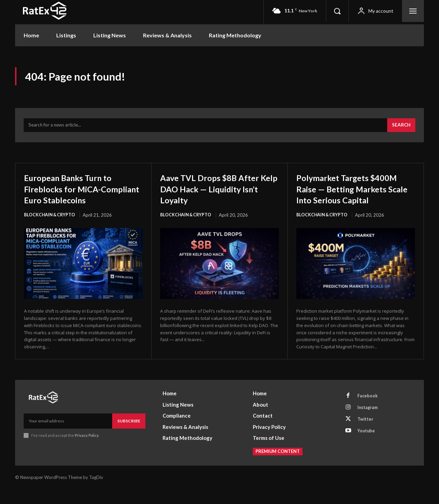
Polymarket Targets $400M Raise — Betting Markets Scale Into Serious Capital (356, 192)
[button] (337, 11)
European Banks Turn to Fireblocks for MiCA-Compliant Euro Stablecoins (76, 197)
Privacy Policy (87, 450)
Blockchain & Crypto (51, 229)
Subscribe (129, 435)
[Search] (401, 128)
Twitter (367, 436)
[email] (68, 435)
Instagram (369, 423)
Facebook (369, 411)
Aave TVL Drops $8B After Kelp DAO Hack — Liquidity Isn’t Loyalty (219, 192)
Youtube (367, 449)
